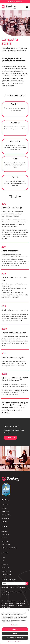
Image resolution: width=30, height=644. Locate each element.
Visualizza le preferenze (15, 638)
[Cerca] (27, 583)
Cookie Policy (11, 642)
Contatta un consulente (15, 2)
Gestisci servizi (15, 625)
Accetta (15, 629)
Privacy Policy (18, 642)
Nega (15, 634)
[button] (28, 610)
